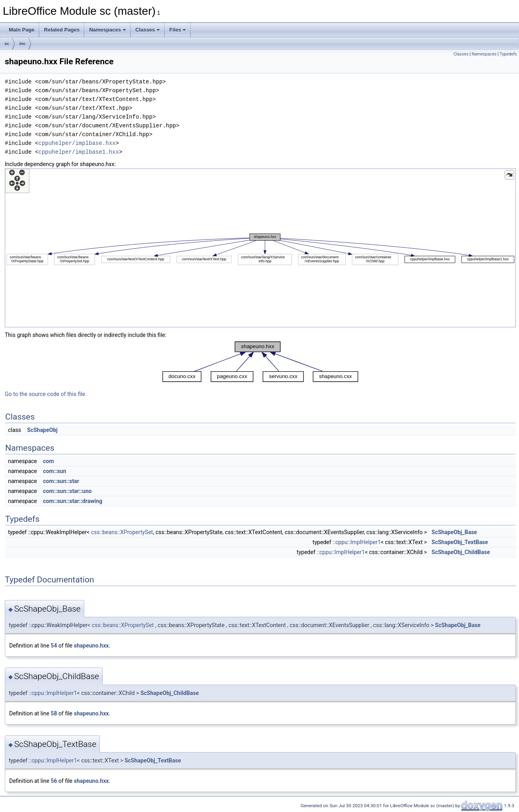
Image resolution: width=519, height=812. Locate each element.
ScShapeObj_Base (454, 532)
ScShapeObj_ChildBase (461, 552)
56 (54, 781)
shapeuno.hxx (91, 646)
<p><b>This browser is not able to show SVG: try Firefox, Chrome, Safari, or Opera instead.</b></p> (260, 248)
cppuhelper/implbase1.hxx (79, 152)
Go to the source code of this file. (46, 394)
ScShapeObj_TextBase (460, 542)
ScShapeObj (42, 430)
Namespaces (107, 30)
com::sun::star (61, 481)
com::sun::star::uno (67, 491)
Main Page (22, 30)
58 (54, 713)
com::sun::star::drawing (73, 501)
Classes (148, 30)
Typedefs (508, 54)
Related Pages (62, 30)
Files (178, 30)
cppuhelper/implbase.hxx (77, 143)
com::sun (54, 471)
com (48, 461)
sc (7, 44)
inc (22, 44)
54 (54, 646)
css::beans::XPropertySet (122, 532)
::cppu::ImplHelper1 (356, 542)
